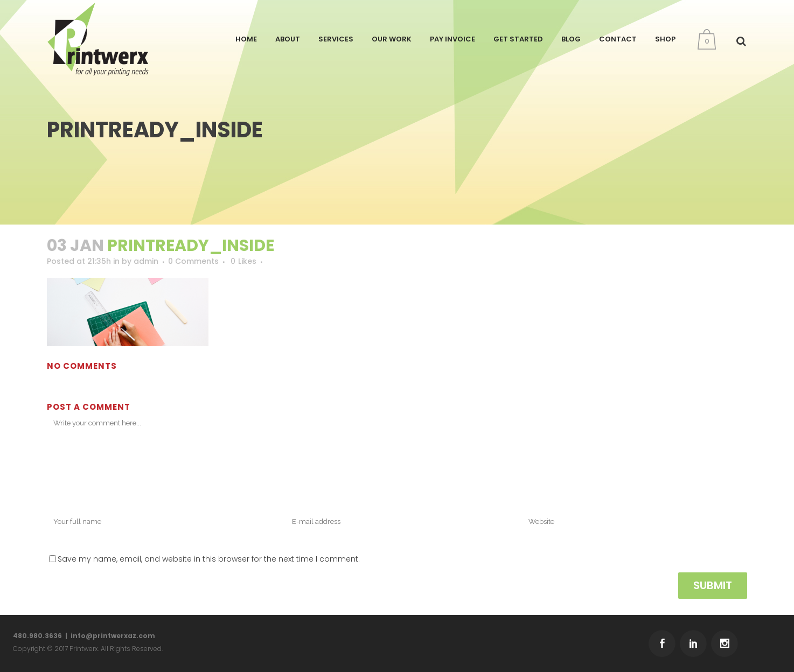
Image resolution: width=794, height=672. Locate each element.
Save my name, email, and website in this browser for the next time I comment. (209, 559)
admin (146, 261)
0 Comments (193, 261)
